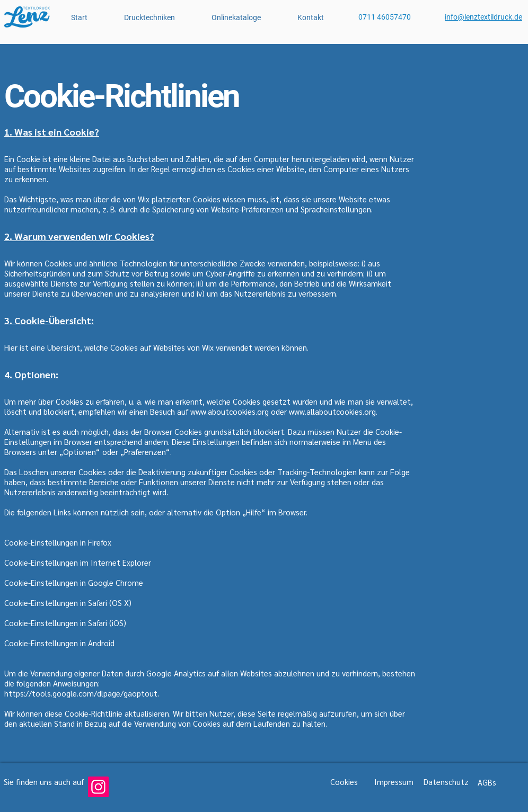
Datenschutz (446, 782)
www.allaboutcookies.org (332, 411)
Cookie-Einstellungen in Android (59, 643)
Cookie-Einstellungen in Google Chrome (74, 582)
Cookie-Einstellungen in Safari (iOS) (65, 623)
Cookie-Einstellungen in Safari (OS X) (68, 603)
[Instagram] (98, 787)
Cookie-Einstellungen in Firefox (58, 542)
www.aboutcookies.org (230, 411)
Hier (11, 347)
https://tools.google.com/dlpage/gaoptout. (82, 693)
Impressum (394, 782)
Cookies (344, 782)
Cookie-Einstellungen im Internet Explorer (78, 562)
